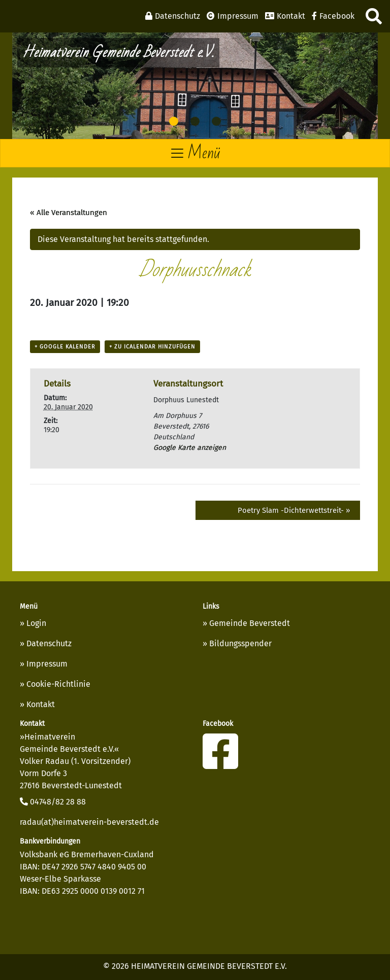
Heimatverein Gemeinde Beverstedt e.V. (118, 52)
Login (36, 623)
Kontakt (41, 704)
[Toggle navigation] (195, 153)
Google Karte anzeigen (190, 448)
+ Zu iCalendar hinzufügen (152, 347)
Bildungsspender (240, 643)
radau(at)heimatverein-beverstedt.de (89, 822)
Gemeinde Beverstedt (250, 623)
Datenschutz (49, 643)
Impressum (47, 664)
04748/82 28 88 (53, 802)
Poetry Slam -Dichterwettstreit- (294, 510)
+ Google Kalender (65, 347)
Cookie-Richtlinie (58, 684)
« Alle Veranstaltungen (69, 213)
